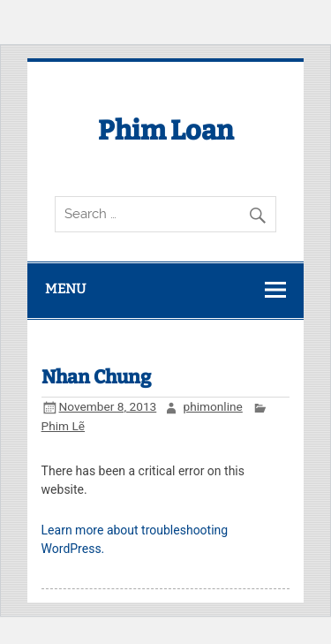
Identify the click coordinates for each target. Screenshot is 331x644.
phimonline (213, 406)
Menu (65, 289)
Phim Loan (166, 131)
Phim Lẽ (63, 426)
